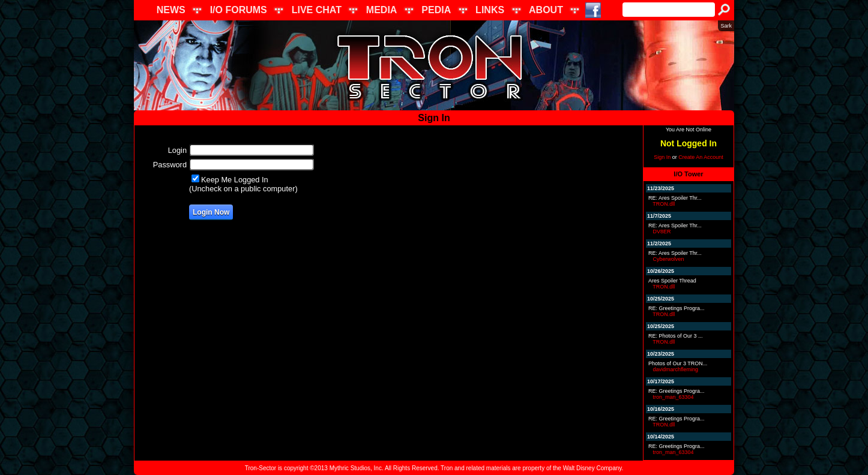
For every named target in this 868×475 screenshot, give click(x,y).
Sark (726, 26)
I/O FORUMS (239, 10)
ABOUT (546, 10)
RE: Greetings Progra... (677, 308)
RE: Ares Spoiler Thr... (675, 198)
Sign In (662, 157)
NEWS (171, 10)
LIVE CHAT (317, 10)
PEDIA (436, 10)
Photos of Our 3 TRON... (678, 363)
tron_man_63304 (674, 397)
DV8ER (662, 232)
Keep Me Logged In (235, 180)
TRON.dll (664, 204)
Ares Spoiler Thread (672, 281)
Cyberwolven (669, 259)
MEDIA (382, 10)
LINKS (490, 10)
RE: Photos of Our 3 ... (676, 336)
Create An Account (701, 157)
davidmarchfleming (676, 369)
